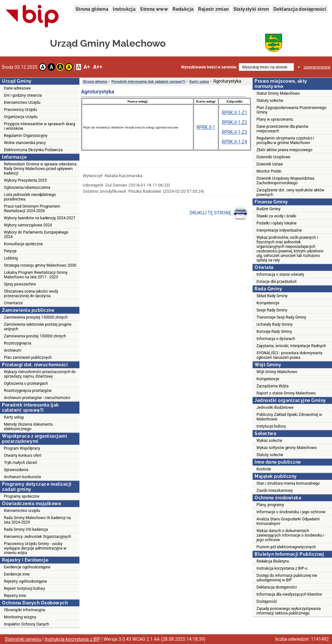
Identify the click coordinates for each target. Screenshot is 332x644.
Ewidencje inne (17, 574)
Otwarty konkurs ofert (23, 456)
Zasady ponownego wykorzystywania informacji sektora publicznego (289, 611)
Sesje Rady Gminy (272, 310)
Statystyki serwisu (23, 639)
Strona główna (92, 9)
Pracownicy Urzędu (20, 110)
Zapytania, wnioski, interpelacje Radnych (291, 346)
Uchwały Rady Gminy (274, 324)
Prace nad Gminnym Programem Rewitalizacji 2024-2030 (32, 209)
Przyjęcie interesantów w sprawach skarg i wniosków (39, 126)
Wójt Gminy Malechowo (277, 372)
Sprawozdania (16, 470)
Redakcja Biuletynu (273, 561)
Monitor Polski (269, 171)
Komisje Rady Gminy (274, 332)
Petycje (10, 251)
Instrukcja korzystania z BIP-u (282, 568)
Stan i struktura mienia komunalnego (288, 483)
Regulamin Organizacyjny (26, 136)
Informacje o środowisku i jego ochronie (291, 512)
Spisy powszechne (20, 284)
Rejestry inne (15, 596)
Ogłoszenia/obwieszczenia (27, 188)
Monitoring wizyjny (20, 617)
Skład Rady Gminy (272, 296)
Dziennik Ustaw (270, 164)
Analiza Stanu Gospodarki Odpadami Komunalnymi (288, 521)
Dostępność (267, 601)
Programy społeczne (22, 496)
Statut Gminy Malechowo (278, 93)
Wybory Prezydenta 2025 (25, 180)
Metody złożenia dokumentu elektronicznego (28, 427)
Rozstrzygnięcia (18, 343)
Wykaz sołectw (269, 441)
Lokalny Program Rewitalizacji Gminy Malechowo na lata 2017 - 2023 (36, 275)
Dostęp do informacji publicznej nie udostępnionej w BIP (287, 578)
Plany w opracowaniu (275, 119)
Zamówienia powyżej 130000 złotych (36, 317)
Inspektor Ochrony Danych (27, 624)
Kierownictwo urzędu (22, 511)
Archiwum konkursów (23, 477)
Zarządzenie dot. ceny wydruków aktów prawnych (290, 192)
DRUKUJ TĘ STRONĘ (219, 213)
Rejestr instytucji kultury (24, 589)
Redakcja (183, 9)
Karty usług (14, 417)
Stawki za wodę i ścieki (276, 216)
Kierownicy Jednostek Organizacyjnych (37, 537)
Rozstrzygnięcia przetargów (28, 391)
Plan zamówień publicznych (28, 358)
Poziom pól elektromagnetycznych (286, 547)
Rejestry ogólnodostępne (25, 581)
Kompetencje (268, 303)
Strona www (154, 9)
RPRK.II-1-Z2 (234, 122)
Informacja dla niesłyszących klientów (289, 594)
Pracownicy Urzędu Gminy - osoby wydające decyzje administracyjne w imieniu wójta (35, 548)
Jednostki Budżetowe (275, 407)
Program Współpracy (22, 448)
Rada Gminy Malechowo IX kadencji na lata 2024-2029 (37, 520)
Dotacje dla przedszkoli (277, 282)
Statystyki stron (251, 9)
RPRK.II (229, 113)
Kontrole (264, 469)
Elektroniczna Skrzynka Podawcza (33, 150)
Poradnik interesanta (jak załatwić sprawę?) (148, 81)
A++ (98, 67)
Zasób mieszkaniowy (275, 491)
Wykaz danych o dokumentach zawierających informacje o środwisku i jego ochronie (290, 535)
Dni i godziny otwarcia (23, 95)
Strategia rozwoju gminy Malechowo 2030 (40, 265)
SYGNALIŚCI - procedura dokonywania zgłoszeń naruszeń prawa (289, 355)
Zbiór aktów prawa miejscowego (285, 150)
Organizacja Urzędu (21, 117)
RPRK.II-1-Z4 (234, 142)
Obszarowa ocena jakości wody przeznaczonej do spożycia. (31, 294)
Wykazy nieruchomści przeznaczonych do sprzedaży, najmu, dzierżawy (40, 374)
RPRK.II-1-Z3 (234, 132)
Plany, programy (270, 505)
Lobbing (11, 258)
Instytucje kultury (271, 426)
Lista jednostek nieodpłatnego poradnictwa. (30, 197)
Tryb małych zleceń (21, 463)
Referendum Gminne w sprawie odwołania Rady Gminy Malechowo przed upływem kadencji (40, 169)
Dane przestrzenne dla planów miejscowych (282, 129)
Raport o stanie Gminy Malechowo (286, 393)
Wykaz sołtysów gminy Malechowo (287, 448)
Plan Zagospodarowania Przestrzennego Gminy (291, 110)
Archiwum (13, 350)
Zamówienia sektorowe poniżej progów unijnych (38, 327)
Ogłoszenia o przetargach (26, 383)
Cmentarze (13, 303)
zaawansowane (317, 67)
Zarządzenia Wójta (273, 386)
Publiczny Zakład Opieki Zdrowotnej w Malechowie (289, 417)
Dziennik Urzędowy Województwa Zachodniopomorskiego (285, 181)
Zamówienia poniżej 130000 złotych (35, 336)
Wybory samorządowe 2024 (28, 225)
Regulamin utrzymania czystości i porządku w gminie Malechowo (285, 140)
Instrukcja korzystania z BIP (72, 639)
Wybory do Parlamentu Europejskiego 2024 (36, 235)
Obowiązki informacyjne (25, 610)
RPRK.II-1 (206, 127)
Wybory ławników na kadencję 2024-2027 (40, 218)
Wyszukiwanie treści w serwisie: (209, 67)
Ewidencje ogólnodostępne (27, 567)
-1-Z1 (242, 113)
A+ (87, 67)
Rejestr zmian (213, 9)
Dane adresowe (17, 88)
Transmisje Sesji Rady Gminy (281, 317)
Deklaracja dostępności (300, 9)
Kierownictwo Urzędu (22, 103)
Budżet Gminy (268, 209)
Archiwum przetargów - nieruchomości (37, 398)
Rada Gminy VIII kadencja (26, 529)
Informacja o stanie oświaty (280, 274)
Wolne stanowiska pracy (25, 143)
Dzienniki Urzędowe (273, 157)
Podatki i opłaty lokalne (277, 223)
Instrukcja (124, 9)
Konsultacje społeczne (23, 244)
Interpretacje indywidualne (279, 230)
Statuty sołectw (270, 101)
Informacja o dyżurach (276, 339)
